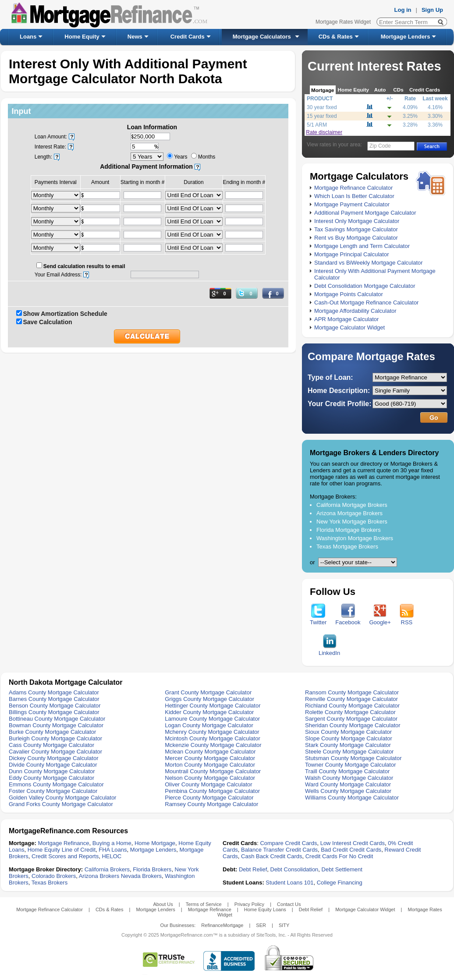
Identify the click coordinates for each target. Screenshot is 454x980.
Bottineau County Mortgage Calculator (57, 719)
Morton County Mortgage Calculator (210, 765)
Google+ (380, 620)
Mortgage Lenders (406, 37)
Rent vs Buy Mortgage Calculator (356, 238)
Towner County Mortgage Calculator (350, 765)
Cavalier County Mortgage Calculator (55, 752)
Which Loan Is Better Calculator (354, 196)
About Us (163, 904)
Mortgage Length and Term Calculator (362, 246)
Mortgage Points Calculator (349, 294)
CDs (398, 90)
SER (261, 925)
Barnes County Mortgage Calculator (54, 699)
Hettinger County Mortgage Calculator (213, 706)
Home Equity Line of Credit (62, 850)
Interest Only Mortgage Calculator (357, 221)
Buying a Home (112, 843)
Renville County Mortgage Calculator (351, 699)
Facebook (348, 620)
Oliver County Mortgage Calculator (208, 784)
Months (207, 157)
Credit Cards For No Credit (339, 856)
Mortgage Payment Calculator (352, 204)
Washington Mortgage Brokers (355, 538)
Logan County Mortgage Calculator (209, 725)
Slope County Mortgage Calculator (349, 738)
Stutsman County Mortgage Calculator (353, 758)
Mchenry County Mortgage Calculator (212, 732)
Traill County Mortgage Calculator (347, 771)
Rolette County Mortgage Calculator (350, 712)
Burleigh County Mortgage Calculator (55, 738)
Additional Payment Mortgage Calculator (365, 213)
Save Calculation (48, 322)
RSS (407, 620)
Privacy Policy (249, 904)
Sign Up (432, 10)
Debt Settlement (342, 869)
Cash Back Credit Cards (271, 856)
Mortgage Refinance (63, 843)
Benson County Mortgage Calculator (55, 706)
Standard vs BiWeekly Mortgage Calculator (369, 263)
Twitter (318, 620)
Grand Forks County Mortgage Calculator (61, 804)
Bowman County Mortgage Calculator (56, 725)
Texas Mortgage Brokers (347, 547)
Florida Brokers (152, 869)
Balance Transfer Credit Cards (279, 850)
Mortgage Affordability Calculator (355, 311)
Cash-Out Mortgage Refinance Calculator (366, 302)
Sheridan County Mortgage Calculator (353, 725)
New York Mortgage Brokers (352, 522)
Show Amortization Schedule (65, 314)
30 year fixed (322, 107)
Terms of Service (204, 904)
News (135, 37)
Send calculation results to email (84, 266)
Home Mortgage (155, 843)
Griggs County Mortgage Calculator (209, 699)
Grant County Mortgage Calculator (208, 692)
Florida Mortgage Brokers (349, 530)
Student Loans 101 (289, 883)
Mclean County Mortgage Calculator (210, 752)
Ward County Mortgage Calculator (348, 784)
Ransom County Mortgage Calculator (352, 692)
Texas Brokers (50, 883)
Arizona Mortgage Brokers (349, 513)
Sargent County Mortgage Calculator (351, 719)
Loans (28, 37)
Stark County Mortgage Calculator (348, 745)
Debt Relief (253, 869)
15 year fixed (322, 116)
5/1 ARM (317, 125)
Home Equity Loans (265, 909)
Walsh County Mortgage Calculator (349, 778)
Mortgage (323, 90)
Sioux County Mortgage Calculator (348, 732)
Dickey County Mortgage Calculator (53, 758)
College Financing (340, 883)
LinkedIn (329, 650)
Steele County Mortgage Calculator (349, 752)
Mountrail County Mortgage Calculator (213, 771)
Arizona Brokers (99, 876)
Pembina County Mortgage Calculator (212, 791)
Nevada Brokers (141, 876)
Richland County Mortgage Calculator (352, 706)
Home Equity (82, 37)
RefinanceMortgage (222, 925)
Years (181, 157)
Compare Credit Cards (288, 843)
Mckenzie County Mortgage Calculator (213, 745)
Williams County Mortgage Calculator (352, 798)
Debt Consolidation (294, 869)
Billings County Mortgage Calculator (54, 712)
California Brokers (107, 869)
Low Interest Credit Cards (353, 843)
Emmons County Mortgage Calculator (56, 784)
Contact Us (289, 904)
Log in (403, 10)
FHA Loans (113, 850)
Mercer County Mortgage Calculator (210, 758)
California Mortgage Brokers (352, 505)
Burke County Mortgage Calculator (52, 732)
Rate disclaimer (324, 132)
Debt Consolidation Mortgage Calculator (365, 286)
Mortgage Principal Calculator (352, 254)
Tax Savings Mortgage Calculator (356, 229)
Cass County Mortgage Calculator (51, 745)
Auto (380, 90)
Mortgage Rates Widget (343, 22)
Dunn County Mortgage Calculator (52, 771)
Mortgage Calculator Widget (349, 327)
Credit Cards (188, 37)
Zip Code (380, 146)
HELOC (112, 856)
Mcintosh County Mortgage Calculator (213, 738)
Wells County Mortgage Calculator (348, 791)
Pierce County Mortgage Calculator (209, 798)
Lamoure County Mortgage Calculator (212, 719)
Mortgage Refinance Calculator (353, 188)
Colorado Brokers (54, 876)
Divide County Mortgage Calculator (53, 765)
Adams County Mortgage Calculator (54, 692)
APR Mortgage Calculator (346, 319)
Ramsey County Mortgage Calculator (211, 804)
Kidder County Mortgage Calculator (209, 712)
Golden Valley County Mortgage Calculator (62, 798)
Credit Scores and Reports (65, 856)
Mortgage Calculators (262, 37)
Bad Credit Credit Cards (351, 850)
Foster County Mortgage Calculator (53, 791)
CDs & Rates (336, 37)
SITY (284, 925)
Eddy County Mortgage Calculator (51, 778)
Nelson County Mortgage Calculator (210, 778)
